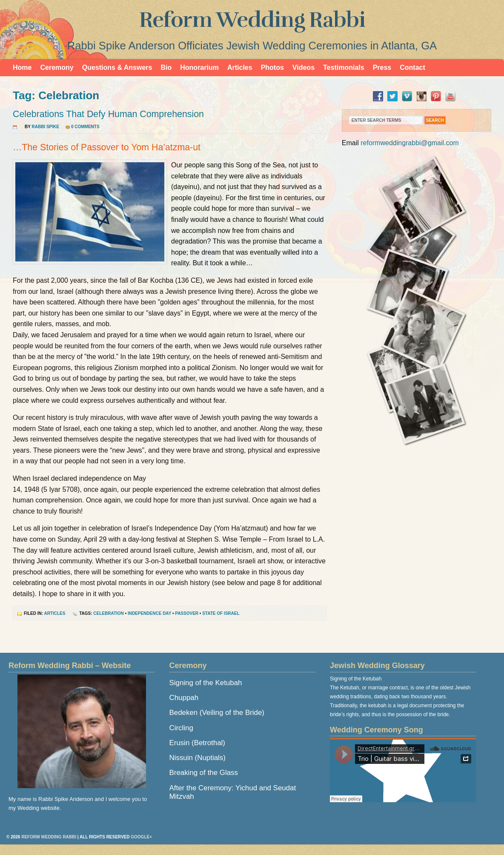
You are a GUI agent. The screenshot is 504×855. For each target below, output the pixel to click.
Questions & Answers (117, 67)
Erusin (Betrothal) (197, 743)
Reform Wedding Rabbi (252, 20)
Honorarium (199, 67)
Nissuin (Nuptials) (198, 758)
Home (22, 67)
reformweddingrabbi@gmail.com (410, 143)
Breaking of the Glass (204, 773)
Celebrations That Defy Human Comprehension (108, 114)
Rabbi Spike (46, 127)
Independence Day (149, 613)
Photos (272, 67)
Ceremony (57, 67)
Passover (187, 613)
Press (382, 67)
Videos (304, 67)
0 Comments (85, 127)
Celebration (108, 613)
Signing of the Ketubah (206, 683)
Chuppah (184, 698)
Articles (240, 67)
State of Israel (221, 613)
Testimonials (344, 67)
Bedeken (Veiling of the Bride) (217, 713)
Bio (166, 67)
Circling (181, 728)
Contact (412, 67)
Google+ (141, 837)
